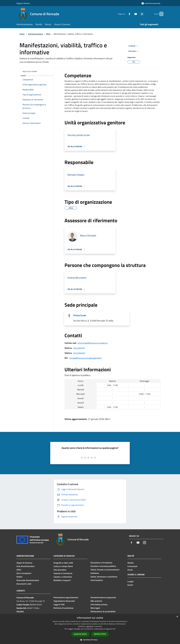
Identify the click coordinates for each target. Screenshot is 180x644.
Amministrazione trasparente (103, 597)
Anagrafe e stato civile (63, 563)
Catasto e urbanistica (63, 577)
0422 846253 (79, 353)
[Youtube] (132, 14)
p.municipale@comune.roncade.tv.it (93, 343)
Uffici (48, 34)
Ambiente (95, 573)
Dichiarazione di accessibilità (103, 611)
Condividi (133, 46)
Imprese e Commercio (63, 573)
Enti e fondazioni (24, 573)
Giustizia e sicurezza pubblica (103, 566)
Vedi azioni (134, 51)
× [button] (177, 617)
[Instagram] (138, 14)
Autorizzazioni (97, 580)
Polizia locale (80, 315)
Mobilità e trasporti (62, 580)
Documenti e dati (24, 584)
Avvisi (130, 570)
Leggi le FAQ (59, 604)
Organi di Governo (24, 563)
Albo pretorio (96, 601)
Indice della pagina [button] (30, 71)
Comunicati (132, 566)
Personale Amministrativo (28, 580)
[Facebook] (126, 14)
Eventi (130, 585)
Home (22, 34)
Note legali (95, 608)
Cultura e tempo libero (63, 566)
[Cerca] (160, 14)
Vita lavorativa (60, 570)
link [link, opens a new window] (114, 629)
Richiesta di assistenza (63, 608)
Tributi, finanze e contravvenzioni (105, 570)
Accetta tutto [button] (80, 634)
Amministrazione (35, 34)
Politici (19, 577)
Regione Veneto (23, 3)
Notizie (131, 563)
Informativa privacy (99, 604)
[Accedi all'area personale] (151, 3)
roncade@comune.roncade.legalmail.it (85, 358)
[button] (90, 640)
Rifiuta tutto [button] (100, 634)
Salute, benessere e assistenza (104, 577)
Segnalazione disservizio (64, 601)
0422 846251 (79, 348)
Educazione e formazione (101, 563)
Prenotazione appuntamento (66, 597)
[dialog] (90, 629)
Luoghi (130, 581)
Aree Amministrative (25, 566)
